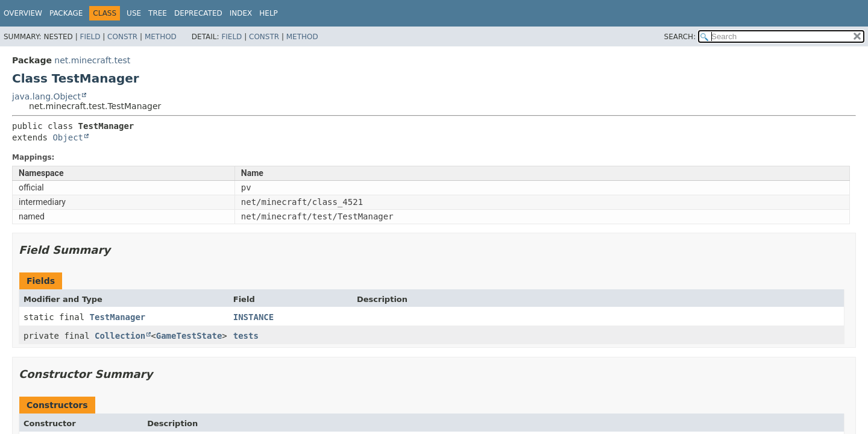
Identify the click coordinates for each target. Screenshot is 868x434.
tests (246, 336)
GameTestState (189, 336)
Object (68, 137)
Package (66, 13)
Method (161, 37)
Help (269, 13)
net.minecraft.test (92, 60)
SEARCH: (680, 37)
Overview (23, 13)
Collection (120, 336)
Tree (158, 13)
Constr (122, 37)
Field (90, 37)
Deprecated (198, 13)
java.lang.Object (46, 96)
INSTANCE (253, 317)
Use (134, 13)
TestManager (118, 317)
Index (241, 13)
